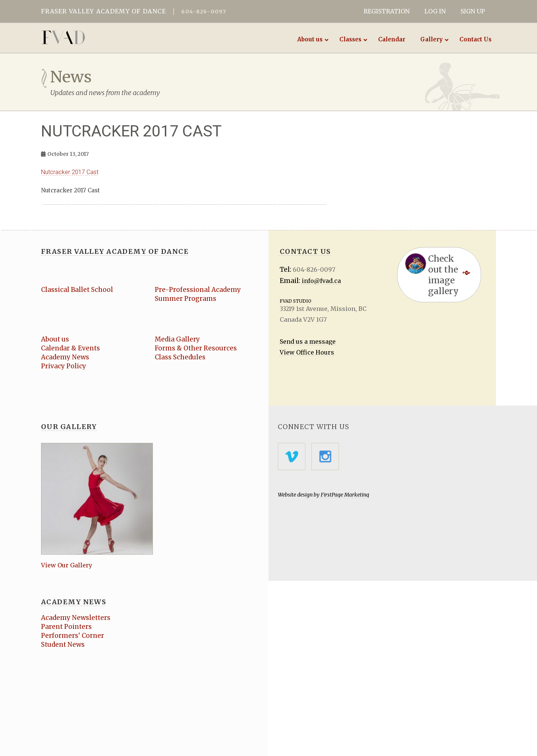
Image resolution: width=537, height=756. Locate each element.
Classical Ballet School (77, 290)
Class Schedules (180, 357)
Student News (63, 645)
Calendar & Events (70, 348)
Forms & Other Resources (196, 348)
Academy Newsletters (76, 618)
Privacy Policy (64, 366)
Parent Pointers (66, 627)
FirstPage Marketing (345, 495)
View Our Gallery (67, 565)
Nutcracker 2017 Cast (70, 172)
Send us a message (308, 341)
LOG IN (435, 11)
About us (55, 339)
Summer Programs (186, 299)
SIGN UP (473, 11)
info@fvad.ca (321, 281)
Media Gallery (177, 339)
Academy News (65, 357)
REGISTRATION (387, 11)
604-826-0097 (204, 12)
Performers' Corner (73, 636)
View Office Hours (307, 352)
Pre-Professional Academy (198, 290)
